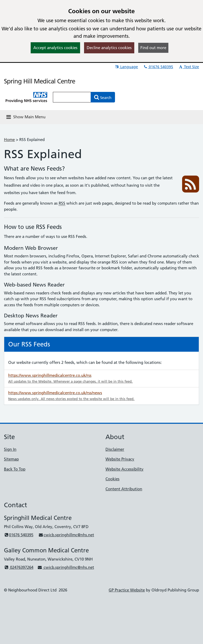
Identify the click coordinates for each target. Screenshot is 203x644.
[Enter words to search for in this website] (72, 97)
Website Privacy (120, 459)
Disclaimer (115, 449)
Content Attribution (124, 489)
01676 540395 (158, 67)
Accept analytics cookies (55, 48)
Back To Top (15, 469)
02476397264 (19, 567)
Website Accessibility (124, 469)
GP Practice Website (127, 590)
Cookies (112, 479)
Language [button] (126, 67)
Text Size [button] (189, 67)
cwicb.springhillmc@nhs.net (66, 535)
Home (9, 140)
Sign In (10, 449)
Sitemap (11, 459)
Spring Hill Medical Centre (40, 81)
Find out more (153, 48)
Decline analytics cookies (109, 48)
